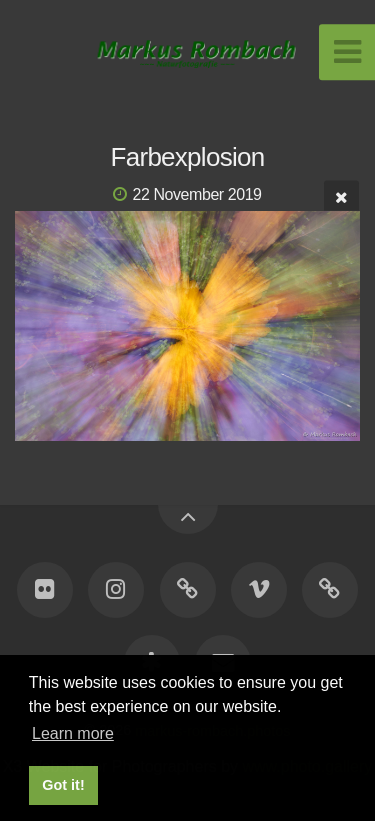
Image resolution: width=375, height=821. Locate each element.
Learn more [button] (73, 733)
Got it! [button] (63, 785)
